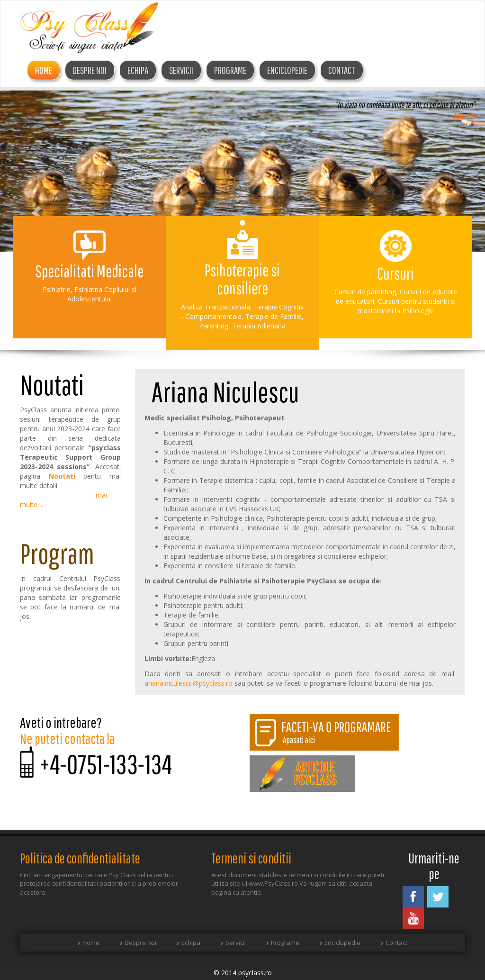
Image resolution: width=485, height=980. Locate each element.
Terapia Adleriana (259, 326)
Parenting (214, 326)
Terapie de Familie (274, 316)
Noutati (62, 476)
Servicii (181, 70)
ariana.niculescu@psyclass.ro (189, 683)
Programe (230, 70)
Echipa (191, 943)
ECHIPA (138, 70)
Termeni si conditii (251, 858)
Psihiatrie (57, 289)
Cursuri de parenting (365, 292)
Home (44, 70)
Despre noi (140, 943)
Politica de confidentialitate (80, 858)
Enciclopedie (287, 70)
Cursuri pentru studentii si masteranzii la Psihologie (407, 306)
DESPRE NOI (90, 70)
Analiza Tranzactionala (216, 307)
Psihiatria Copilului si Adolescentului (102, 294)
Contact (342, 70)
